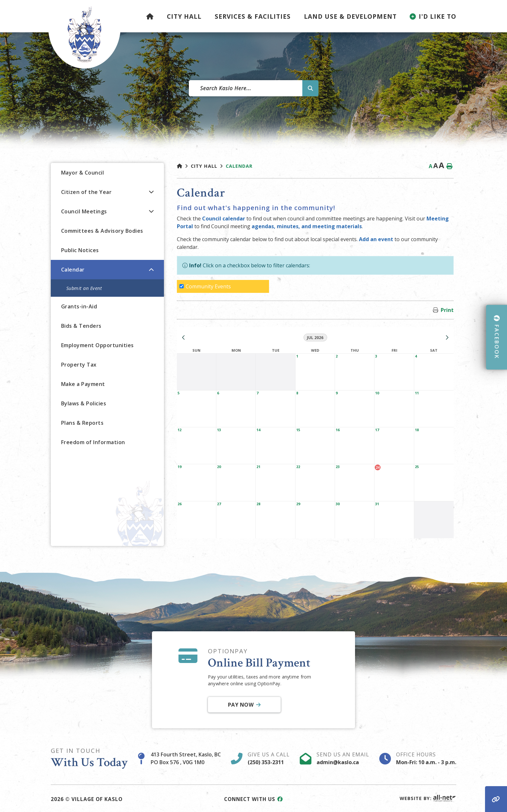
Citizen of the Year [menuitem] (86, 192)
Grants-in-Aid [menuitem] (79, 306)
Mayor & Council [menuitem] (83, 173)
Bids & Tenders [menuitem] (81, 326)
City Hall (204, 166)
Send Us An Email (343, 758)
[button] (151, 192)
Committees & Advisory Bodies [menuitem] (102, 231)
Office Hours (426, 758)
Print (447, 310)
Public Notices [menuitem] (80, 250)
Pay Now (241, 705)
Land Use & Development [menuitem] (350, 16)
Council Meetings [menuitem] (84, 211)
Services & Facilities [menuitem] (253, 16)
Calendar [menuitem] (73, 270)
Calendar (239, 166)
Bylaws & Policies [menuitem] (84, 403)
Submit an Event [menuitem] (84, 288)
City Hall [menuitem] (184, 16)
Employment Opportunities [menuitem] (97, 345)
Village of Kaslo (84, 34)
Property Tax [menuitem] (79, 365)
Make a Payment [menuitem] (83, 384)
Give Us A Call (269, 758)
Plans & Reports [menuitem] (82, 423)
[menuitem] (150, 16)
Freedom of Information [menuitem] (93, 442)
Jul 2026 (315, 338)
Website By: (428, 798)
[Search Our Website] (253, 88)
